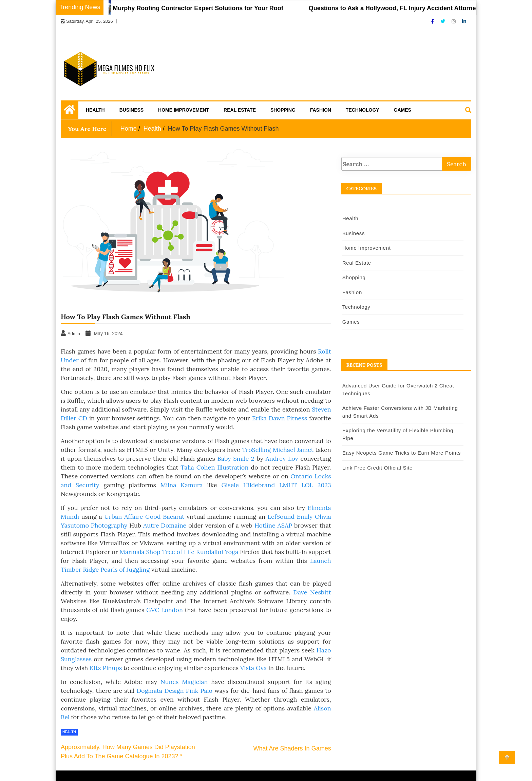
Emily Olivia (314, 517)
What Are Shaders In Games (292, 748)
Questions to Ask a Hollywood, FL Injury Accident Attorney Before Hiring (417, 8)
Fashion (321, 110)
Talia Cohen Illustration (214, 467)
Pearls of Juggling (125, 569)
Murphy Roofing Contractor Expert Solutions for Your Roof (200, 8)
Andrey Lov (282, 459)
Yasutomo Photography (94, 525)
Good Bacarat (165, 517)
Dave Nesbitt (312, 592)
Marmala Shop (140, 552)
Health (95, 110)
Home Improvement (184, 110)
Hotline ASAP (273, 525)
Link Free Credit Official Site (377, 468)
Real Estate (240, 110)
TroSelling (256, 450)
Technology (363, 110)
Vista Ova (253, 668)
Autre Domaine (165, 525)
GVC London (165, 610)
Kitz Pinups (106, 668)
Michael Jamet (293, 450)
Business (132, 110)
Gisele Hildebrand (248, 485)
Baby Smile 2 (236, 459)
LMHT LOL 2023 (305, 485)
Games (403, 110)
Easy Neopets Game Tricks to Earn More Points (402, 453)
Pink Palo (199, 691)
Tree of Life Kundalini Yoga (200, 552)
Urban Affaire (123, 517)
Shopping (283, 110)
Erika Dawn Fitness (280, 418)
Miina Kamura (182, 485)
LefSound (282, 517)
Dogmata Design (160, 691)
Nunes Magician (184, 682)
